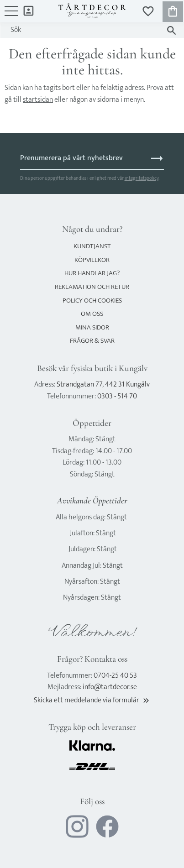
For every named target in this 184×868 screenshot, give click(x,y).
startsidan (38, 100)
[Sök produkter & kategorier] (83, 30)
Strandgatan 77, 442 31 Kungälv (103, 384)
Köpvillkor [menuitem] (92, 260)
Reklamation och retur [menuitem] (92, 287)
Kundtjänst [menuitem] (92, 246)
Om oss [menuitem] (92, 314)
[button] (11, 16)
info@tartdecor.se (110, 687)
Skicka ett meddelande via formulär (92, 700)
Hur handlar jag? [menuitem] (92, 273)
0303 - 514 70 (117, 396)
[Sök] (171, 30)
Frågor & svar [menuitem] (92, 341)
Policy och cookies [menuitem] (92, 301)
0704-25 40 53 (115, 676)
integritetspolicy (142, 178)
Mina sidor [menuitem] (29, 10)
